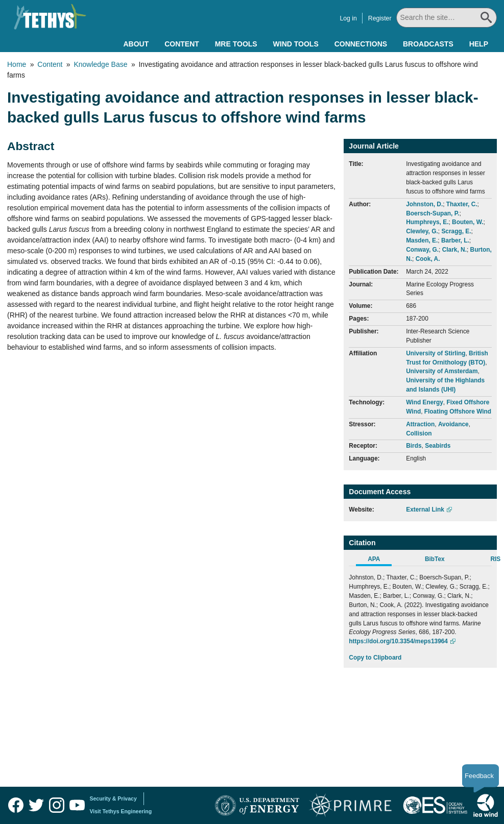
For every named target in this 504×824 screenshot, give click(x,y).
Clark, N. (454, 250)
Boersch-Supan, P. (433, 213)
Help (479, 44)
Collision (419, 433)
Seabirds (438, 446)
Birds (414, 446)
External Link (425, 510)
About (136, 44)
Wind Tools (296, 44)
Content (182, 44)
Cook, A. (428, 259)
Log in (350, 18)
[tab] (379, 561)
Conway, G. (422, 250)
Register (381, 18)
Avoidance (453, 424)
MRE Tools (236, 44)
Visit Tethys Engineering (121, 811)
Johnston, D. (424, 204)
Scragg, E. (456, 231)
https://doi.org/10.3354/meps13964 (398, 641)
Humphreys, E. (427, 222)
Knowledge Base (100, 64)
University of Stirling (436, 353)
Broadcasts (428, 44)
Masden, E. (422, 240)
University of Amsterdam (442, 371)
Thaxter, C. (462, 204)
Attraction (420, 424)
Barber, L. (455, 240)
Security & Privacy (113, 798)
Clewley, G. (422, 231)
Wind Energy (425, 402)
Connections (361, 44)
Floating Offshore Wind (458, 411)
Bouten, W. (467, 222)
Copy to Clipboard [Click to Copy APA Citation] (375, 658)
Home (17, 64)
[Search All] (447, 18)
